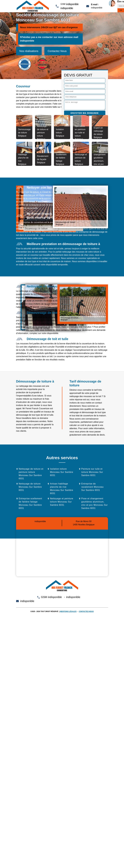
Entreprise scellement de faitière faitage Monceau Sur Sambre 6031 (30, 503)
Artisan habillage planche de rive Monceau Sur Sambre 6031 (62, 489)
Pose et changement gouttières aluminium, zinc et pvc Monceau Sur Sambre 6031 (95, 503)
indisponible (72, 4)
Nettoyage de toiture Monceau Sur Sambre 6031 (30, 487)
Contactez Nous (57, 51)
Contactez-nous (86, 611)
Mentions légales (68, 611)
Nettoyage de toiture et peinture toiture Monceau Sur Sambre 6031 (31, 474)
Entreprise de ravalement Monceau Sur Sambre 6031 (93, 487)
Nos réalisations (29, 51)
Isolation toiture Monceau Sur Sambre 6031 (62, 472)
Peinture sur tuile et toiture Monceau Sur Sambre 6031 (92, 472)
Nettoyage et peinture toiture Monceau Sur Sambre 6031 (62, 502)
